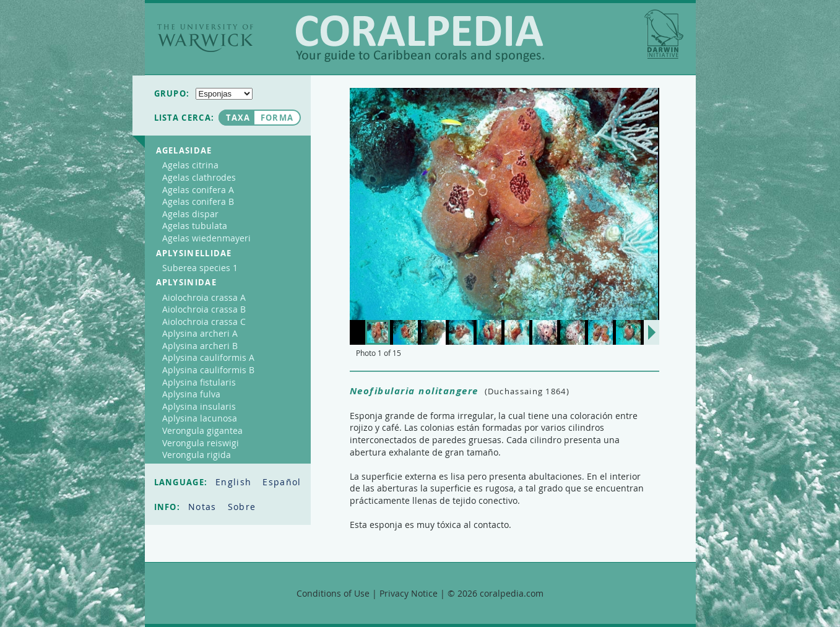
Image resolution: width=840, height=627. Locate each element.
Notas (204, 507)
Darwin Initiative (664, 34)
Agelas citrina (190, 165)
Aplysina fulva (191, 394)
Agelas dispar (190, 214)
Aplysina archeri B (200, 346)
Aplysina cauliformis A (208, 357)
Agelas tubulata (195, 226)
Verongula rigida (197, 455)
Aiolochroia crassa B (204, 309)
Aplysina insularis (199, 406)
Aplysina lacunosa (200, 418)
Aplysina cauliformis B (208, 370)
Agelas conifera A (198, 190)
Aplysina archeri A (200, 333)
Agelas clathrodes (199, 177)
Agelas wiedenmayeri (206, 238)
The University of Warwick (205, 38)
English (235, 482)
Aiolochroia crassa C (204, 322)
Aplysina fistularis (199, 382)
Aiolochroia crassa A (204, 297)
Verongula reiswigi (201, 443)
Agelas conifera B (198, 201)
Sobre (242, 507)
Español (282, 482)
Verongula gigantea (202, 430)
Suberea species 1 (200, 268)
